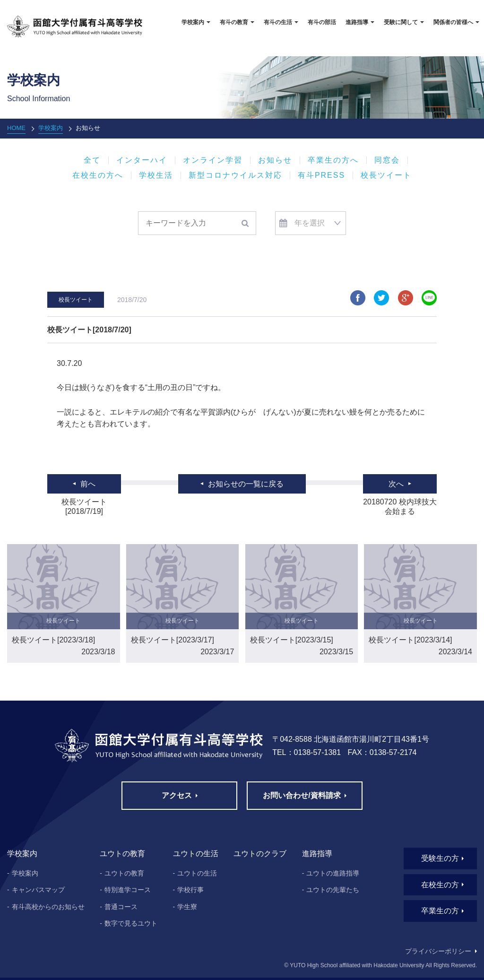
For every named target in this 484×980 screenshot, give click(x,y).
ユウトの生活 (197, 873)
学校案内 (51, 128)
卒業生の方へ (333, 160)
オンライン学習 (213, 160)
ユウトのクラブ (260, 854)
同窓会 (387, 160)
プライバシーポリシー (438, 951)
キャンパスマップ (38, 890)
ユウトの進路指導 (333, 873)
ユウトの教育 (124, 873)
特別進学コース (128, 890)
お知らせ (275, 160)
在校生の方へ (98, 175)
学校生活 (156, 175)
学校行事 (190, 890)
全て (92, 160)
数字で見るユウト (131, 923)
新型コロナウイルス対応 (235, 175)
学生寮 (187, 907)
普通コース (121, 907)
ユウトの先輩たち (333, 890)
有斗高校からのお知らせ (48, 907)
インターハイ (142, 160)
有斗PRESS (321, 175)
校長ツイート (386, 175)
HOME (16, 128)
